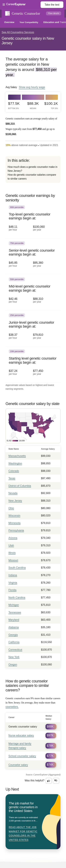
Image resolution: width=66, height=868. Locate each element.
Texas (12, 478)
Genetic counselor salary (23, 727)
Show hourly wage (32, 87)
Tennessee (15, 612)
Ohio (11, 508)
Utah (11, 545)
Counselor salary (18, 765)
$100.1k (51, 105)
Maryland (14, 620)
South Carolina (17, 568)
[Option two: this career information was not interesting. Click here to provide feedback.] (56, 781)
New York (14, 657)
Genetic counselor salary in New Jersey (28, 41)
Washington (15, 463)
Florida (12, 590)
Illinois (12, 553)
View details (54, 13)
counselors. (12, 707)
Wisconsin (14, 516)
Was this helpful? (35, 781)
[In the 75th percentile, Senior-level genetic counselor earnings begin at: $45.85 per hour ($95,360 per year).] (33, 256)
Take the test (52, 5)
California (14, 642)
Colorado (14, 471)
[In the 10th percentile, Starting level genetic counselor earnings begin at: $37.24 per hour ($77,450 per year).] (33, 365)
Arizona (13, 538)
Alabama (14, 627)
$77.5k (14, 105)
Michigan (14, 605)
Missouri (13, 560)
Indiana (13, 575)
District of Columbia (20, 486)
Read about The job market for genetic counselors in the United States (23, 833)
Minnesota (14, 523)
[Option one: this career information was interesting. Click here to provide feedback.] (49, 781)
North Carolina (17, 598)
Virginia (13, 583)
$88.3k (33, 105)
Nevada (13, 493)
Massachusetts (17, 456)
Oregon (13, 665)
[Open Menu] (22, 5)
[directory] (33, 169)
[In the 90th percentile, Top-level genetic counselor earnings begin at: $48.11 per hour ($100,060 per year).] (33, 220)
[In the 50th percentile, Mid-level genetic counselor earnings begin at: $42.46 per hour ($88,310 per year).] (33, 293)
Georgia (13, 635)
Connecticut (15, 650)
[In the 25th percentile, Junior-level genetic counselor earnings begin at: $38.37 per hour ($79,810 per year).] (33, 328)
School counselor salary (22, 756)
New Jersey (15, 501)
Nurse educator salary (21, 735)
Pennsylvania (16, 530)
